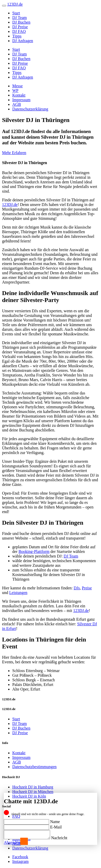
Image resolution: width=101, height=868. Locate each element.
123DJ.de (10, 205)
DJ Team (20, 18)
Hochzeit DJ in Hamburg (33, 787)
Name (55, 820)
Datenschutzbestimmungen (34, 767)
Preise (87, 588)
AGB (17, 104)
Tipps (17, 36)
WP (15, 91)
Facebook (20, 857)
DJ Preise (20, 27)
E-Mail (56, 825)
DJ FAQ (19, 31)
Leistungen (18, 593)
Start (16, 13)
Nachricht (64, 838)
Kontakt (19, 95)
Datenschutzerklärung (30, 109)
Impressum (21, 100)
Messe (18, 86)
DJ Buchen (21, 22)
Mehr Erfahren (14, 153)
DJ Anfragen (23, 41)
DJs (77, 588)
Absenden (12, 842)
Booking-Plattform (34, 551)
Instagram (20, 861)
